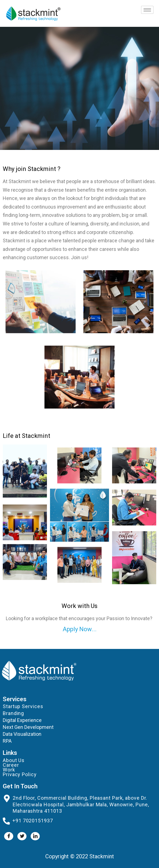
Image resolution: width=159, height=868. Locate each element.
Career (11, 765)
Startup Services (23, 706)
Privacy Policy (20, 774)
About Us (14, 760)
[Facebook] (9, 836)
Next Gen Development (28, 727)
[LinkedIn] (35, 836)
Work (9, 770)
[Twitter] (22, 836)
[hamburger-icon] (147, 10)
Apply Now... (80, 629)
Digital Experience (22, 720)
